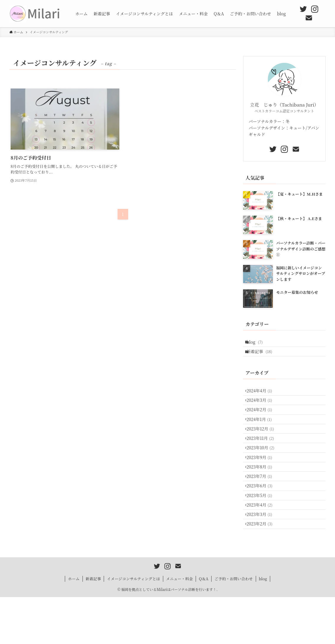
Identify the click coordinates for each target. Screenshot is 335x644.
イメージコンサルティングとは (133, 626)
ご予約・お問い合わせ (234, 626)
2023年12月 (263, 447)
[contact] (309, 18)
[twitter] (303, 9)
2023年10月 (263, 471)
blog (257, 343)
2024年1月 (262, 434)
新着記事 (262, 355)
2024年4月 (262, 397)
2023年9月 (262, 483)
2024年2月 (262, 422)
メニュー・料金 (179, 626)
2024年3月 (262, 410)
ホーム (74, 626)
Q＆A (204, 626)
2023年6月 (262, 520)
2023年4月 (262, 545)
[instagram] (315, 9)
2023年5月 (262, 532)
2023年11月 (263, 459)
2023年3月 (262, 557)
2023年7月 (262, 508)
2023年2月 (262, 569)
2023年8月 (262, 496)
